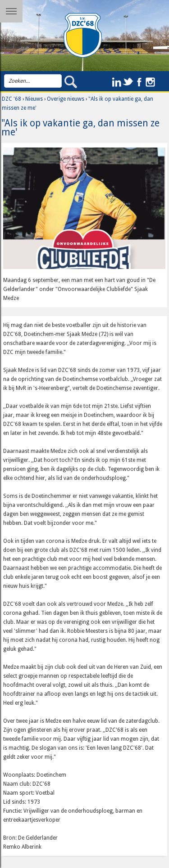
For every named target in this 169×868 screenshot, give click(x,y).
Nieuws (34, 99)
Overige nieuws (66, 99)
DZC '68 (11, 99)
